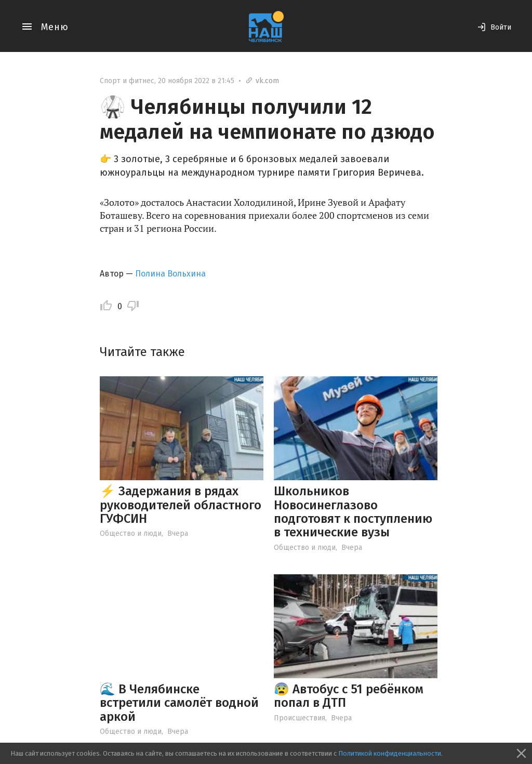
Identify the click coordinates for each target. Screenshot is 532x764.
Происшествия (300, 718)
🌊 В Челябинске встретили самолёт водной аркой (179, 703)
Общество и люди (131, 534)
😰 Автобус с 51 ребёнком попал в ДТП (349, 696)
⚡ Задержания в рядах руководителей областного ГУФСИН (181, 505)
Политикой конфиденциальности (390, 753)
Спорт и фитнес (127, 81)
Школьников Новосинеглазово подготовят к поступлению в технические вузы (353, 512)
